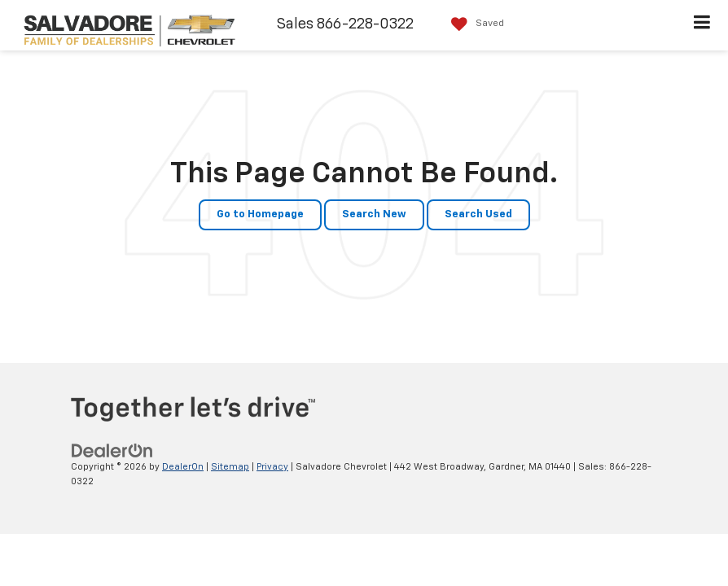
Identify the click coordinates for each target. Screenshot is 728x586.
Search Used (478, 214)
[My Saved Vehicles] (474, 24)
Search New (374, 214)
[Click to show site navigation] (702, 25)
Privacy (272, 467)
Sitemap (230, 467)
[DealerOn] (112, 450)
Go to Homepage (260, 214)
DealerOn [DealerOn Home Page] (183, 467)
